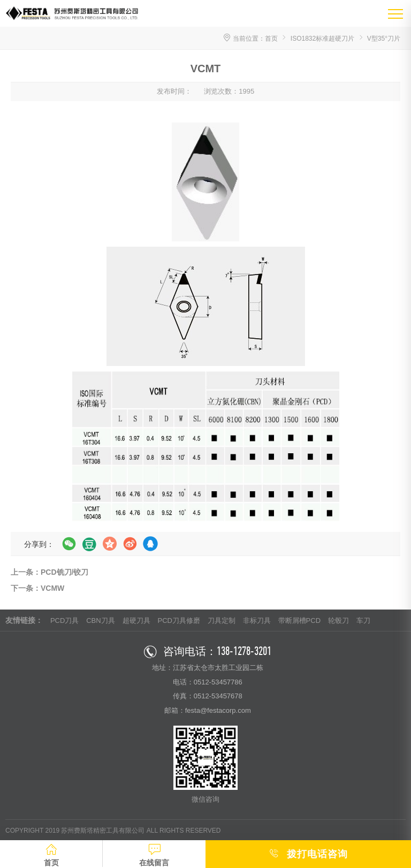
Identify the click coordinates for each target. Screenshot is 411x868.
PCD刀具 (64, 620)
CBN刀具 (100, 620)
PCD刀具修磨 (178, 620)
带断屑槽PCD (299, 620)
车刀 (363, 620)
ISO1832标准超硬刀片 (322, 39)
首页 (271, 39)
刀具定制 (222, 620)
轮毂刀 (338, 620)
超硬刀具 (136, 620)
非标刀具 (257, 620)
